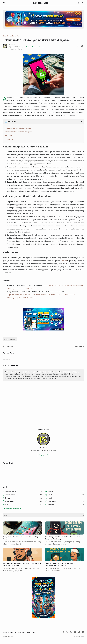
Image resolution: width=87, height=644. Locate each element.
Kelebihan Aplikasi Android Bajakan (18, 128)
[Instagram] (71, 633)
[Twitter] (67, 633)
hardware (51, 504)
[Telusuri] (83, 3)
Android (16, 97)
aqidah (50, 495)
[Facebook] (63, 633)
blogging (51, 498)
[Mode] (78, 3)
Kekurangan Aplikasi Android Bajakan (19, 132)
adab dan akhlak (11, 492)
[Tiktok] (79, 633)
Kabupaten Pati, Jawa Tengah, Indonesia (32, 47)
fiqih (7, 504)
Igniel (82, 636)
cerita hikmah (10, 501)
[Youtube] (75, 633)
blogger (8, 498)
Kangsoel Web (41, 3)
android (50, 492)
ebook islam (52, 501)
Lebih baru (79, 346)
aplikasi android (10, 339)
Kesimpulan (9, 135)
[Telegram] (83, 633)
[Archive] (43, 515)
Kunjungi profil (43, 455)
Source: (10, 139)
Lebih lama (8, 346)
